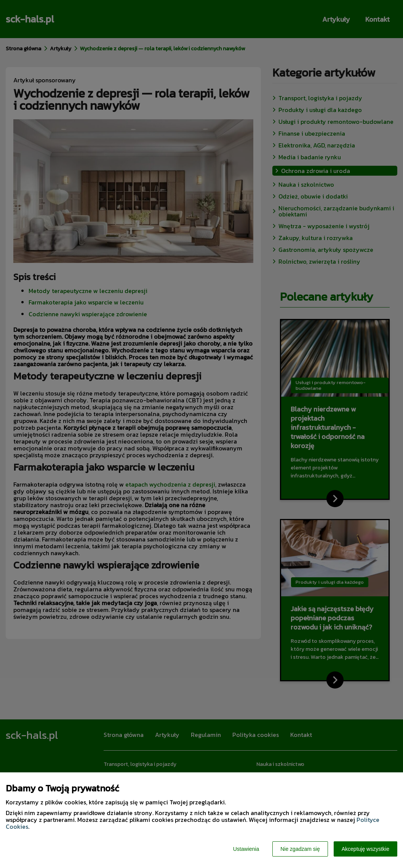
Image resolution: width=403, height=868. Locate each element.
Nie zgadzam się (300, 849)
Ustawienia (246, 849)
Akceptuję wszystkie (365, 849)
